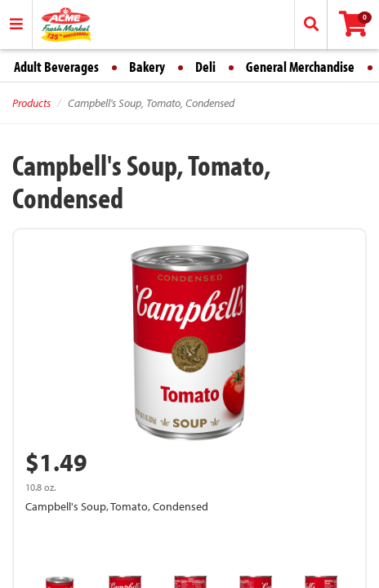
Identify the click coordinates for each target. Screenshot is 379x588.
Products (31, 103)
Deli (205, 67)
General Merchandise (300, 67)
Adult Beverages (56, 67)
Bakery (147, 67)
